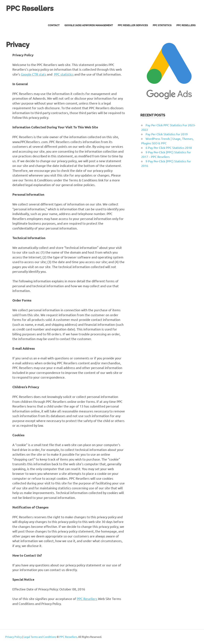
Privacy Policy (14, 637)
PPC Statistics (162, 25)
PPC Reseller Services (133, 25)
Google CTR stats (34, 74)
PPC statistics (64, 74)
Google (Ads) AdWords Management (89, 25)
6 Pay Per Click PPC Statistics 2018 (169, 148)
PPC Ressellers (68, 637)
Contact (54, 25)
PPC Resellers (30, 8)
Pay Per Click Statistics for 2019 (167, 134)
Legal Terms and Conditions (40, 637)
